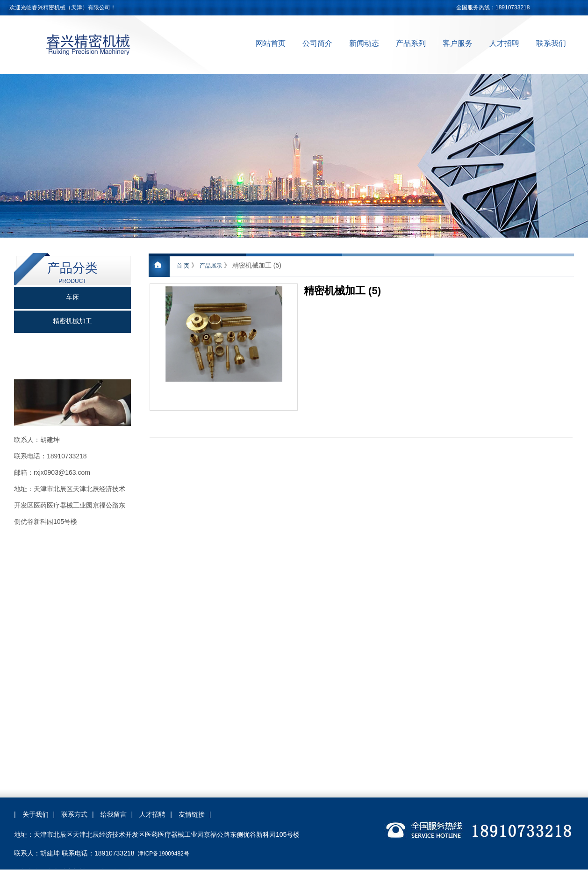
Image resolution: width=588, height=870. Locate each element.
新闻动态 (364, 43)
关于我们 (36, 814)
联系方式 (74, 814)
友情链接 (192, 814)
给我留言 (114, 814)
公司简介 (317, 43)
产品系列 (411, 43)
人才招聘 (504, 43)
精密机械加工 (72, 321)
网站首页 (271, 43)
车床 (72, 297)
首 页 (183, 266)
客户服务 (458, 43)
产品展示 (211, 266)
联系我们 (551, 43)
